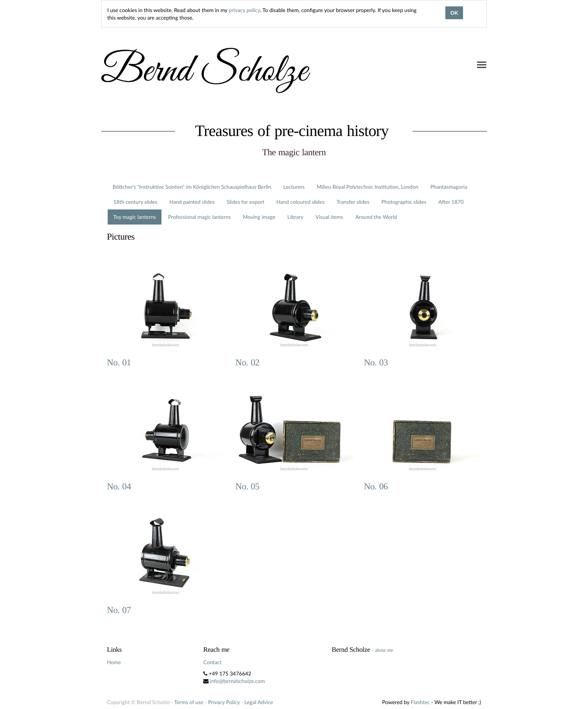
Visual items (329, 217)
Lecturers (294, 187)
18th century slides (135, 202)
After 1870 (451, 202)
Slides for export (245, 202)
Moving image (259, 217)
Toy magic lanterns (135, 217)
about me (384, 650)
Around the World (376, 217)
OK (454, 13)
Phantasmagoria (449, 187)
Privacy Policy (224, 702)
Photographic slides (404, 202)
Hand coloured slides (300, 202)
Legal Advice (259, 702)
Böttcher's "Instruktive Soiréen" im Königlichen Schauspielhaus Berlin (192, 187)
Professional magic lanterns (199, 217)
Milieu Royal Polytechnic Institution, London (367, 187)
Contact (213, 662)
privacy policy (244, 10)
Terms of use (189, 702)
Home (114, 662)
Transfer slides (353, 202)
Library (295, 217)
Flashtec (420, 702)
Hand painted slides (192, 202)
